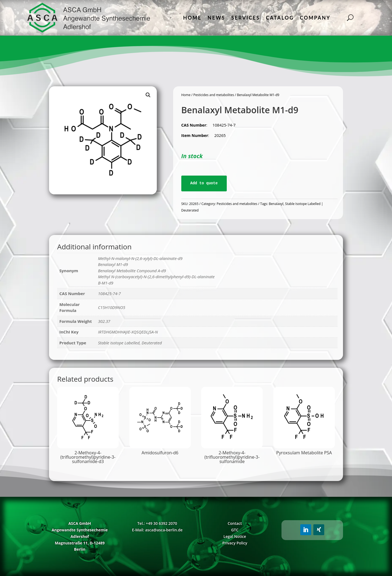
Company (315, 18)
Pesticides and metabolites (214, 95)
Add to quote (204, 183)
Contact (235, 523)
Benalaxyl (276, 204)
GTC (235, 530)
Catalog (280, 18)
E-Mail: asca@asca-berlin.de (157, 530)
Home (192, 18)
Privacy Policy (235, 543)
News (217, 18)
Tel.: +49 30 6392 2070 (157, 523)
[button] (148, 95)
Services (245, 18)
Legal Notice (235, 536)
